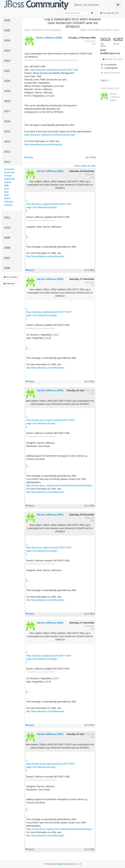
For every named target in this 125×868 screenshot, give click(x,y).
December (10, 169)
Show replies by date (85, 166)
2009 (7, 238)
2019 (7, 91)
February (9, 202)
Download (9, 284)
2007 (7, 258)
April (7, 195)
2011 (7, 218)
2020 (7, 81)
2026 (7, 20)
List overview (10, 277)
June (7, 189)
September (10, 179)
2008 (7, 248)
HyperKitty (62, 864)
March (7, 198)
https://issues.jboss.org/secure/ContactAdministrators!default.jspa (59, 486)
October (8, 176)
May (6, 192)
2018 (7, 101)
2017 (7, 111)
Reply (29, 157)
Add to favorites (110, 73)
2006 (7, 268)
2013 (7, 152)
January (8, 205)
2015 (7, 132)
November (10, 172)
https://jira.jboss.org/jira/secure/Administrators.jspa (50, 135)
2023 (7, 51)
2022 (7, 61)
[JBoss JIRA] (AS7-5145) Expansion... (44, 30)
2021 (7, 71)
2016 (7, 121)
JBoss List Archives (52, 5)
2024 (7, 41)
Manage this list (109, 13)
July (7, 185)
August (8, 182)
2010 (7, 228)
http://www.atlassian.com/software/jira (43, 144)
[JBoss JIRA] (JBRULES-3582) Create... (101, 30)
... (28, 237)
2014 (7, 142)
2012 (7, 162)
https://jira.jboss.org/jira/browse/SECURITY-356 (54, 70)
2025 (7, 30)
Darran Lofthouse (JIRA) (49, 38)
